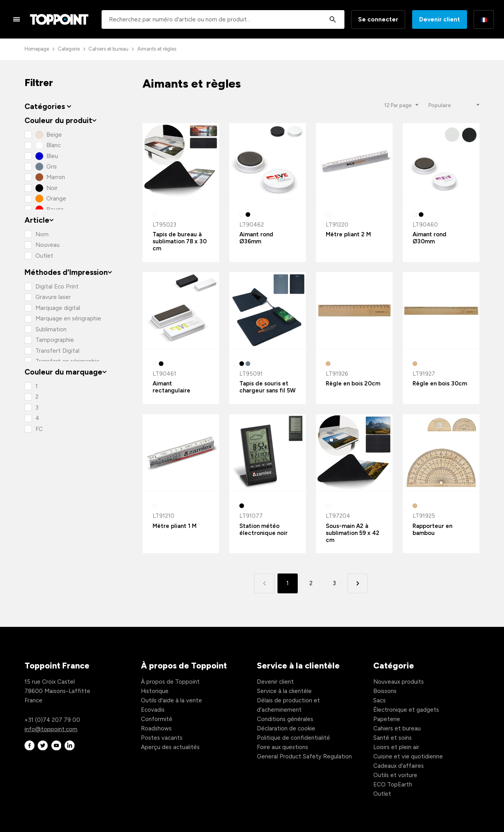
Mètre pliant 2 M (348, 234)
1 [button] (288, 583)
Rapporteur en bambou (432, 529)
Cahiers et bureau (108, 49)
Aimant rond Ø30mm (429, 238)
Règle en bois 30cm (440, 383)
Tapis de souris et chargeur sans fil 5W (268, 387)
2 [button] (311, 583)
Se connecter (378, 19)
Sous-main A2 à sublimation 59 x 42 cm (353, 533)
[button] (357, 583)
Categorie (69, 49)
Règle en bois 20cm (353, 383)
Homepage (37, 49)
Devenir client (440, 19)
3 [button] (334, 583)
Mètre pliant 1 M (175, 526)
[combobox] (223, 19)
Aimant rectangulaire (171, 387)
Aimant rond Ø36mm (256, 238)
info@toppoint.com (51, 729)
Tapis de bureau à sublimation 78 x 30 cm (180, 241)
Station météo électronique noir (263, 529)
